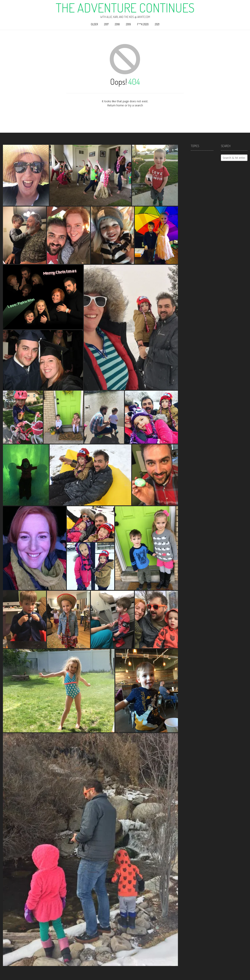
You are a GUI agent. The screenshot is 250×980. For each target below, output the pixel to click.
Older (94, 24)
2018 (117, 24)
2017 (106, 24)
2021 (157, 24)
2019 (128, 24)
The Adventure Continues (125, 8)
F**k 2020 (143, 24)
